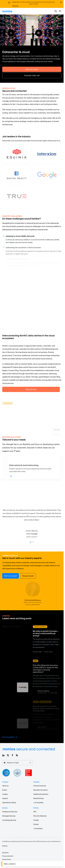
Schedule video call (32, 79)
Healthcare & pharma (41, 794)
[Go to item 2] (31, 542)
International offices (9, 803)
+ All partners (38, 828)
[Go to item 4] (34, 542)
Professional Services (10, 812)
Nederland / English (17, 763)
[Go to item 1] (30, 542)
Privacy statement (8, 856)
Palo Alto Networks (40, 816)
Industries (10, 17)
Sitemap (5, 846)
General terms (7, 859)
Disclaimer (5, 853)
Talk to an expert (32, 72)
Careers (5, 794)
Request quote (28, 576)
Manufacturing (38, 798)
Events (5, 790)
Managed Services (9, 816)
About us (5, 786)
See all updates (10, 737)
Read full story (31, 393)
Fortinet (36, 820)
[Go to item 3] (32, 542)
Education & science (40, 790)
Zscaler (36, 824)
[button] (56, 11)
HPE (35, 812)
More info (15, 6)
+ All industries (38, 803)
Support (5, 798)
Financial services (40, 786)
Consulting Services (9, 820)
